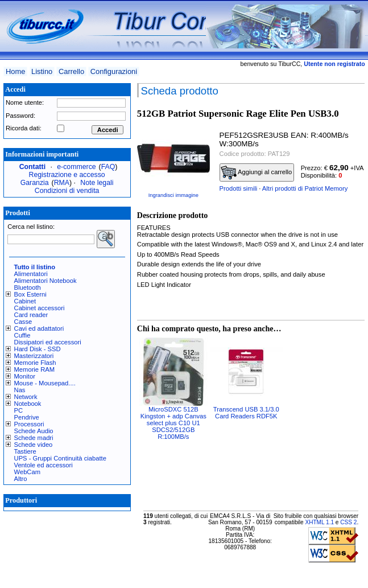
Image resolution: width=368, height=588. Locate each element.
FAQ (108, 167)
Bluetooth (28, 287)
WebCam (27, 472)
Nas (20, 390)
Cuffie (22, 335)
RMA (62, 183)
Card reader (31, 315)
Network (26, 397)
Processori (29, 424)
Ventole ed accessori (44, 465)
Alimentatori (31, 274)
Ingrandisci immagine (173, 195)
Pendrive (27, 417)
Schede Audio (34, 431)
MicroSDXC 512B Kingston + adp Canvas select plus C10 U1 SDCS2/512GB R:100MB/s (173, 423)
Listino (42, 71)
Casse (23, 322)
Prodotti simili (239, 188)
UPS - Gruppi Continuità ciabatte (60, 458)
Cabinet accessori (40, 308)
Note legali (97, 183)
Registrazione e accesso (67, 175)
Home (15, 71)
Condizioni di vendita (67, 191)
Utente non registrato (334, 64)
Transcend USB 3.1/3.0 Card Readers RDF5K (246, 413)
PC (19, 410)
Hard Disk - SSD (38, 349)
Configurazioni (114, 71)
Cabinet (25, 301)
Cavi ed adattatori (39, 328)
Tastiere (25, 451)
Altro (21, 479)
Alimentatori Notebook (46, 281)
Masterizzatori (34, 356)
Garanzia (35, 183)
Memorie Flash (35, 363)
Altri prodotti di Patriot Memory (305, 188)
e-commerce (76, 167)
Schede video (34, 445)
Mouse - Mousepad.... (45, 383)
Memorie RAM (34, 369)
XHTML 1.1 (319, 522)
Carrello (71, 71)
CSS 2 (348, 522)
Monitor (25, 376)
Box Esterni (30, 294)
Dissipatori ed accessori (48, 342)
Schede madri (34, 438)
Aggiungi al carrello (257, 172)
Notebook (28, 404)
